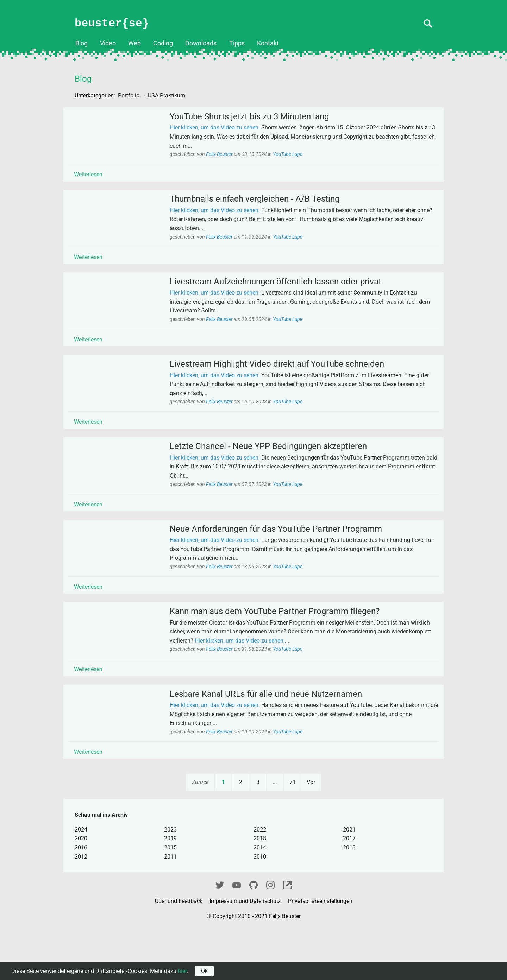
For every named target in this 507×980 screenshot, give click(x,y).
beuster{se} (112, 23)
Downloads (201, 43)
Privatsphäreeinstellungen (320, 953)
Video (108, 43)
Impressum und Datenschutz (246, 953)
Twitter (220, 936)
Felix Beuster (227, 157)
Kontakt (268, 43)
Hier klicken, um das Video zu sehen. (222, 131)
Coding (163, 43)
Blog (82, 43)
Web (134, 43)
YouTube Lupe (295, 157)
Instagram (270, 936)
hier (182, 971)
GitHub (254, 936)
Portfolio (129, 96)
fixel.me (287, 936)
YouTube (237, 936)
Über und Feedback (179, 953)
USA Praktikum (167, 96)
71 (293, 834)
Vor (311, 834)
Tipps (237, 43)
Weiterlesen (96, 178)
